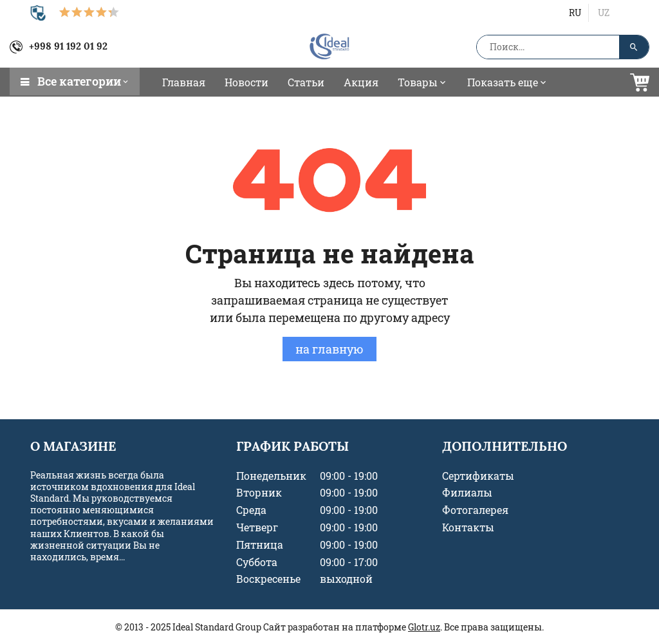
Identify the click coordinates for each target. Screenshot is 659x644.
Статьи (306, 82)
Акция (361, 82)
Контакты (468, 527)
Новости (246, 82)
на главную (329, 349)
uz (604, 13)
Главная (184, 82)
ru (575, 13)
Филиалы (467, 493)
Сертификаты (478, 476)
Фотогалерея (475, 510)
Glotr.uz (424, 627)
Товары (423, 82)
